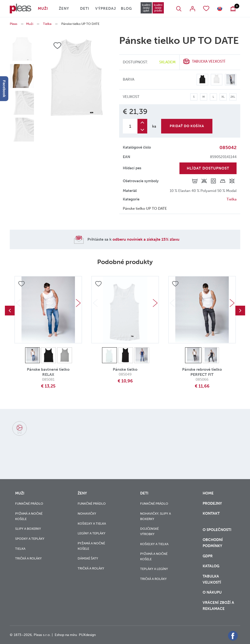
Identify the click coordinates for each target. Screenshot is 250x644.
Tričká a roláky (28, 558)
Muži (43, 9)
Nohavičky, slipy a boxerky (156, 516)
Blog (126, 9)
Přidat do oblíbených (21, 284)
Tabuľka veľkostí (208, 61)
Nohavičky (87, 514)
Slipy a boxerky (28, 529)
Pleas (14, 24)
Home (208, 493)
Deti (85, 9)
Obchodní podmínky (213, 543)
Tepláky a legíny (154, 569)
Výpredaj (106, 9)
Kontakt (211, 516)
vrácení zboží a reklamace (218, 606)
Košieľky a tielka (92, 524)
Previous (10, 311)
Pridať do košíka (187, 126)
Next (78, 303)
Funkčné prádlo (29, 504)
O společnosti (218, 530)
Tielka (47, 24)
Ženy (64, 9)
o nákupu (212, 592)
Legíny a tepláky (92, 533)
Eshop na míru (66, 635)
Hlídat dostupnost (208, 168)
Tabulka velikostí (212, 579)
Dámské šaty (88, 558)
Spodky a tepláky (30, 539)
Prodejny (212, 503)
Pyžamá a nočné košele (29, 516)
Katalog (211, 566)
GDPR (208, 556)
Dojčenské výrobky (149, 531)
